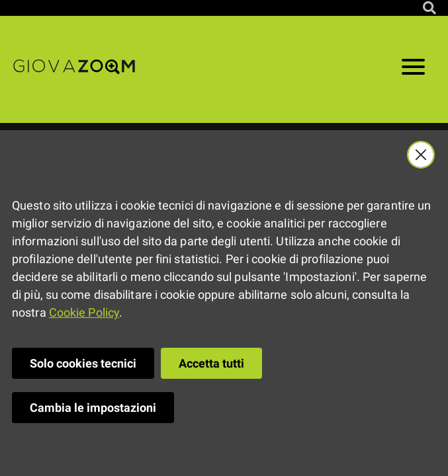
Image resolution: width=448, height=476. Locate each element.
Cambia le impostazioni (93, 408)
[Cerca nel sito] (429, 8)
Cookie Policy (84, 312)
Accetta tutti (211, 363)
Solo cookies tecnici (83, 363)
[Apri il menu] (413, 69)
